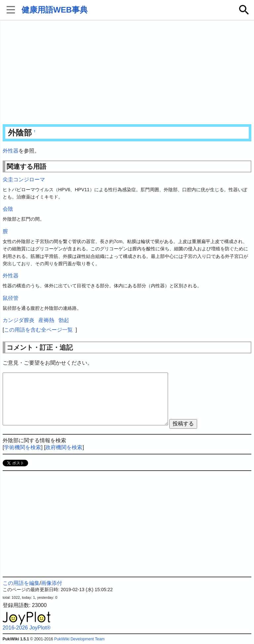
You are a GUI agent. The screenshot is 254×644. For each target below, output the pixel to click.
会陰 (8, 209)
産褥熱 (46, 320)
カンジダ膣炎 (19, 320)
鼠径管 (11, 298)
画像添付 (52, 583)
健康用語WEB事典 (55, 10)
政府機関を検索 (64, 447)
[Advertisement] (127, 73)
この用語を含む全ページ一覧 (38, 330)
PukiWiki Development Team (80, 639)
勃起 (64, 320)
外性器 (11, 151)
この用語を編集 (21, 583)
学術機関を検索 (22, 447)
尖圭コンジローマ (24, 179)
